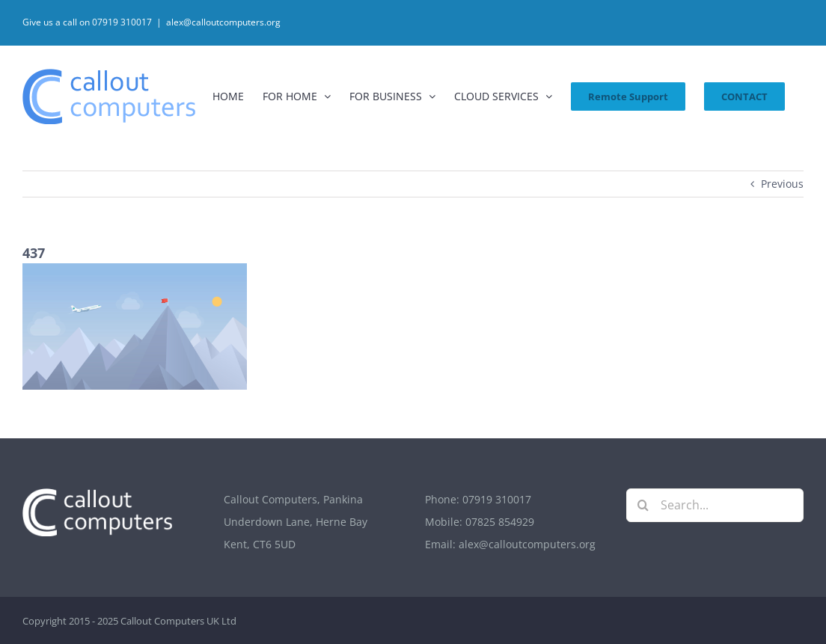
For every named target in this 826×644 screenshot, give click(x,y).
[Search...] (715, 505)
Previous (782, 184)
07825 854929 (500, 522)
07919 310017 (497, 499)
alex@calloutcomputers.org (223, 22)
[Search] (643, 505)
